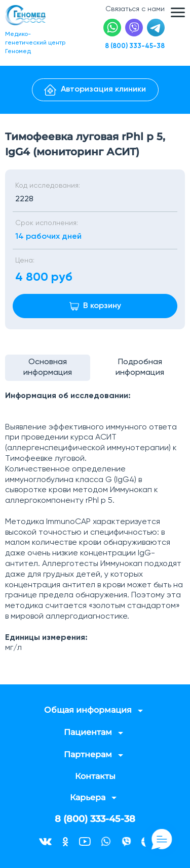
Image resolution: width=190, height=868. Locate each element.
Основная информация (48, 367)
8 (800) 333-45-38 (135, 46)
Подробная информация (140, 367)
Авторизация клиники (95, 90)
